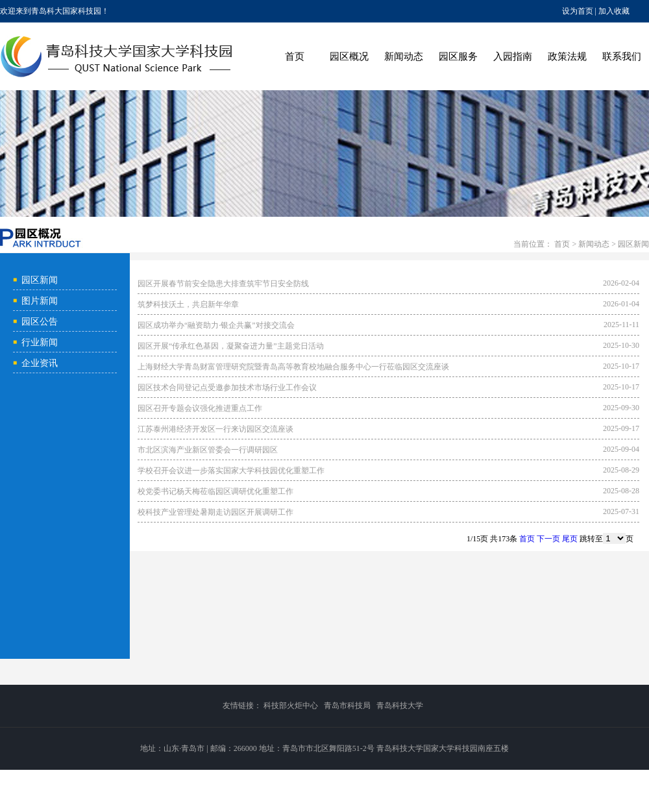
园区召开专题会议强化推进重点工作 (200, 408)
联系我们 (622, 56)
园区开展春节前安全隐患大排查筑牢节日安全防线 (223, 284)
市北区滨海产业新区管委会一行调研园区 (208, 450)
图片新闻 (40, 301)
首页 (295, 56)
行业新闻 (40, 342)
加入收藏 (614, 11)
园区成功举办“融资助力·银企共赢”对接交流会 (216, 325)
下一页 (548, 539)
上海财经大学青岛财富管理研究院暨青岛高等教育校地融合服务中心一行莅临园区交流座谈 (293, 367)
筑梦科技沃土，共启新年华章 (188, 304)
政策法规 (567, 56)
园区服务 (458, 56)
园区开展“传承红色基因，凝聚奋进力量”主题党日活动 (231, 346)
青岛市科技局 (347, 706)
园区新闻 (633, 244)
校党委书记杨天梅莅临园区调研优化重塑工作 (215, 491)
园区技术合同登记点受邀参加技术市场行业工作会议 (227, 388)
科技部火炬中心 (291, 706)
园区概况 (349, 56)
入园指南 (513, 56)
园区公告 (40, 322)
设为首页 (578, 11)
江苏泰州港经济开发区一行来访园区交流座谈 (215, 429)
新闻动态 (404, 56)
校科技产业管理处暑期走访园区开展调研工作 (215, 512)
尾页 (570, 539)
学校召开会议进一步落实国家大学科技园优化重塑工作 (231, 471)
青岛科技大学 (400, 706)
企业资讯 (40, 363)
